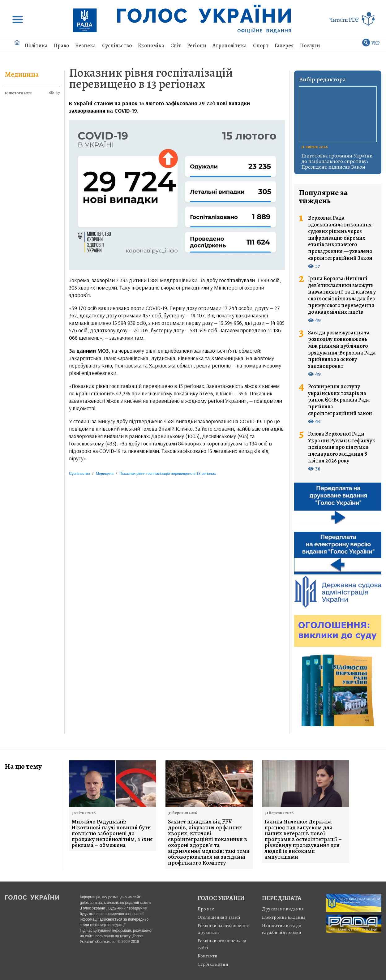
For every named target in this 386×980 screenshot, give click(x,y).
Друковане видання (283, 909)
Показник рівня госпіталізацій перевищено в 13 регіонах (151, 78)
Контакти (208, 956)
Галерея (284, 45)
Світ (176, 45)
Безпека (86, 45)
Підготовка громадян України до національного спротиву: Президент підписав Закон (337, 161)
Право (61, 45)
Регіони (197, 45)
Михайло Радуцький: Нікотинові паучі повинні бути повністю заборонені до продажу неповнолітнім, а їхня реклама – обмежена (112, 834)
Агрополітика (230, 45)
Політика (36, 45)
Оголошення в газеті (219, 917)
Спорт (261, 45)
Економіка (151, 45)
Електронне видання (284, 917)
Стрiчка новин (213, 964)
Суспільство (117, 45)
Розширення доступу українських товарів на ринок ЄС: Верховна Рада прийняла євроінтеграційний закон (340, 400)
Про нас (206, 909)
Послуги (310, 45)
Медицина (22, 74)
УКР (376, 43)
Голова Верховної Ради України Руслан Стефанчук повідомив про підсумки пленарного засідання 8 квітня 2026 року (342, 447)
